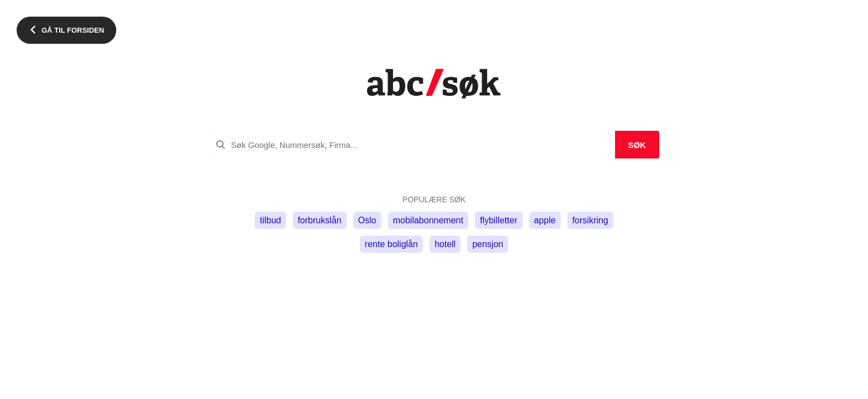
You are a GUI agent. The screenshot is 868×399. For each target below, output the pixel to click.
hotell (445, 244)
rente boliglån (391, 244)
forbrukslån (320, 220)
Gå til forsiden (73, 30)
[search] (434, 145)
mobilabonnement (428, 220)
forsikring (590, 220)
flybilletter (499, 220)
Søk (637, 145)
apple (545, 220)
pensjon (488, 244)
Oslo (367, 220)
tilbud (270, 220)
